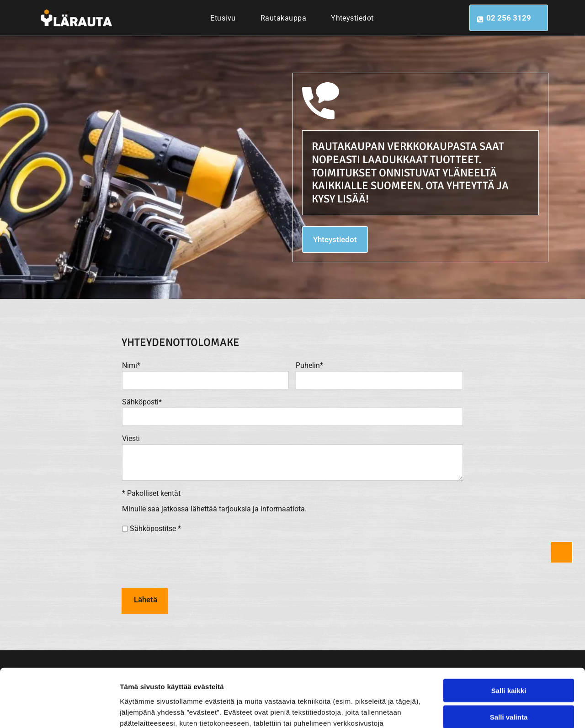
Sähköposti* (142, 402)
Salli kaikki (509, 629)
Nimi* (131, 365)
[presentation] (191, 560)
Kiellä (509, 683)
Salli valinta (509, 656)
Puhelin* (309, 365)
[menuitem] (223, 18)
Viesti (131, 438)
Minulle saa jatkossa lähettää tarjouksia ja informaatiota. (214, 509)
